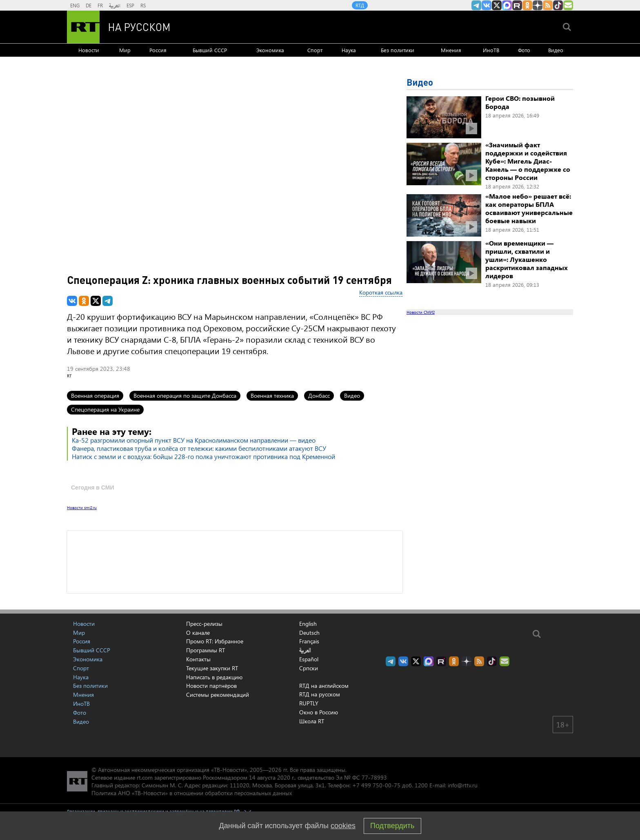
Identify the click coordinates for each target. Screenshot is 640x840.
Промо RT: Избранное (215, 641)
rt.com (145, 777)
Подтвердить (392, 826)
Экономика (270, 50)
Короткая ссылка (381, 292)
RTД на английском (324, 686)
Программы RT (206, 650)
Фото (524, 50)
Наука (349, 50)
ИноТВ (491, 50)
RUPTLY (309, 703)
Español (309, 659)
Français (309, 641)
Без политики (398, 50)
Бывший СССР (210, 50)
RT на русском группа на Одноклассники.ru (527, 5)
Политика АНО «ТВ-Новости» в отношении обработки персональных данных (192, 793)
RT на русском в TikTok (558, 5)
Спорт (315, 50)
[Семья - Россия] (372, 27)
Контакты (198, 659)
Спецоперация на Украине (105, 409)
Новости (89, 50)
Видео (556, 50)
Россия (158, 50)
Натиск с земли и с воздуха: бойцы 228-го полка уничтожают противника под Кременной (203, 456)
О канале (198, 633)
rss (548, 5)
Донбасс (319, 396)
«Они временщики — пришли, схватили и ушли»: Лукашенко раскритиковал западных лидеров (527, 259)
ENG (75, 5)
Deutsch (309, 633)
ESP (130, 5)
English (308, 624)
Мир (125, 50)
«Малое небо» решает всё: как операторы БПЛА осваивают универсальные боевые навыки (529, 208)
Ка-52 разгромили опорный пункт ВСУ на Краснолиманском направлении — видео (194, 440)
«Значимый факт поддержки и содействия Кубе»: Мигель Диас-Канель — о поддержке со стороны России (528, 161)
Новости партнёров (211, 686)
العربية (115, 5)
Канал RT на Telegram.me (476, 5)
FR (100, 5)
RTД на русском (320, 694)
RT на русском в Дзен (538, 5)
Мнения (451, 50)
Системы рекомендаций (218, 695)
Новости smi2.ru (82, 508)
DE (89, 5)
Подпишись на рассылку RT (568, 5)
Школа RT (312, 721)
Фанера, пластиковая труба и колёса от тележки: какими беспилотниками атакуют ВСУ (199, 448)
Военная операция (95, 396)
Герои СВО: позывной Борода (520, 102)
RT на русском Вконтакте (487, 5)
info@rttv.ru (463, 785)
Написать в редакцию (214, 677)
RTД (360, 5)
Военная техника (272, 396)
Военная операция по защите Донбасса (185, 396)
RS (143, 5)
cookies (343, 826)
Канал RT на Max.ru (507, 5)
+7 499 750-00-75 (376, 785)
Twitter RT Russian (497, 5)
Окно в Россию (319, 712)
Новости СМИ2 (421, 312)
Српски (309, 668)
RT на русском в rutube (517, 5)
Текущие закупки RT (212, 668)
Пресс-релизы (204, 624)
